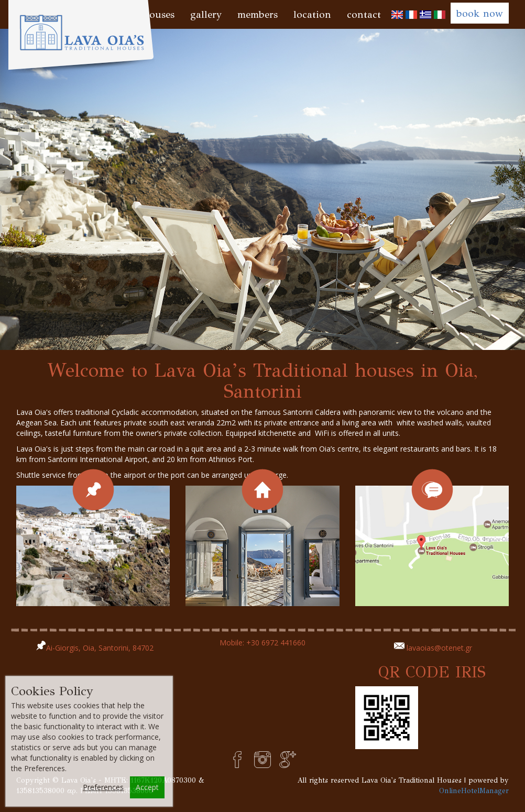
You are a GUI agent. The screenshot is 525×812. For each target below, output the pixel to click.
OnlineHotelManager (474, 791)
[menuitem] (397, 14)
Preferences (103, 787)
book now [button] (480, 13)
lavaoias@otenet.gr (439, 648)
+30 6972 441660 (276, 643)
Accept (147, 787)
